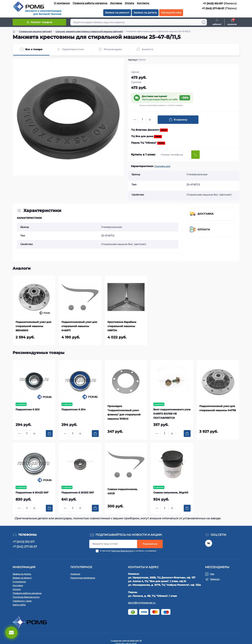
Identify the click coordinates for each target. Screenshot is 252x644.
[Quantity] (142, 120)
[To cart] (49, 434)
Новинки (75, 574)
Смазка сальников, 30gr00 (171, 493)
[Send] (195, 155)
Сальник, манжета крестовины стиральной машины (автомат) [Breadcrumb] (89, 31)
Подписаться (150, 544)
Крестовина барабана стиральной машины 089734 (122, 326)
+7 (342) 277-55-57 (213, 8)
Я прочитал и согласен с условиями (128, 551)
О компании (62, 3)
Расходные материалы (83, 578)
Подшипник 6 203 (27, 409)
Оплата (129, 3)
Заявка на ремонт (117, 13)
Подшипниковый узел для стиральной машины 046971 (79, 326)
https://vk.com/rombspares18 (209, 543)
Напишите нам (171, 13)
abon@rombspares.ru (142, 603)
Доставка (116, 3)
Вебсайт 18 (136, 641)
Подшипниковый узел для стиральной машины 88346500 (33, 326)
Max (212, 574)
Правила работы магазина (90, 3)
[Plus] (150, 120)
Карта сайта (19, 605)
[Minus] (135, 120)
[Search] (204, 22)
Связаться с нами (22, 601)
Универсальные (112, 227)
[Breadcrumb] (14, 31)
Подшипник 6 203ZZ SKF (78, 493)
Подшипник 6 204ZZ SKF (32, 493)
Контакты (143, 3)
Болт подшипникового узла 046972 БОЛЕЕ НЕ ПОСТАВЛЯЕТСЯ (172, 414)
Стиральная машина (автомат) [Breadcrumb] (35, 31)
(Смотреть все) (162, 166)
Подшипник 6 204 (73, 409)
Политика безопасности (122, 551)
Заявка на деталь (145, 13)
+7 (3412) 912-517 (213, 3)
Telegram (215, 579)
